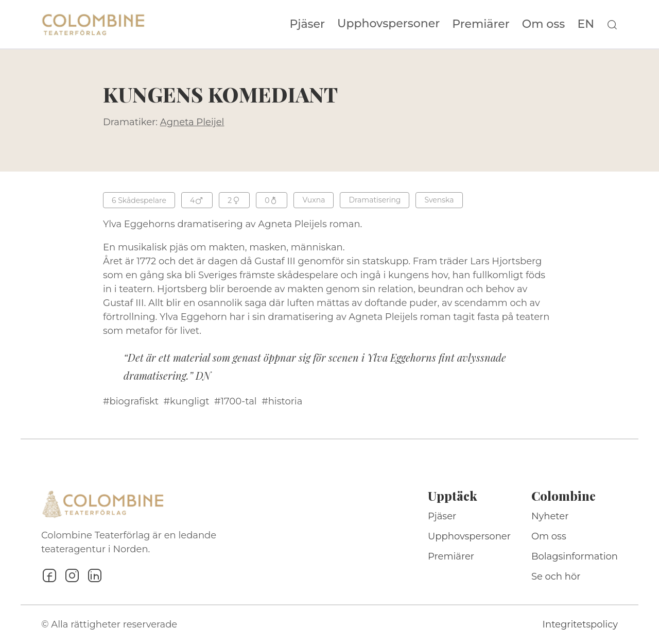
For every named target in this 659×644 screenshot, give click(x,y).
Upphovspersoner (388, 23)
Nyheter (550, 516)
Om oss (544, 24)
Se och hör (556, 577)
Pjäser (308, 24)
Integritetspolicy (580, 624)
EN (586, 24)
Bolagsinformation (575, 556)
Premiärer (481, 24)
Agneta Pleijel (192, 122)
